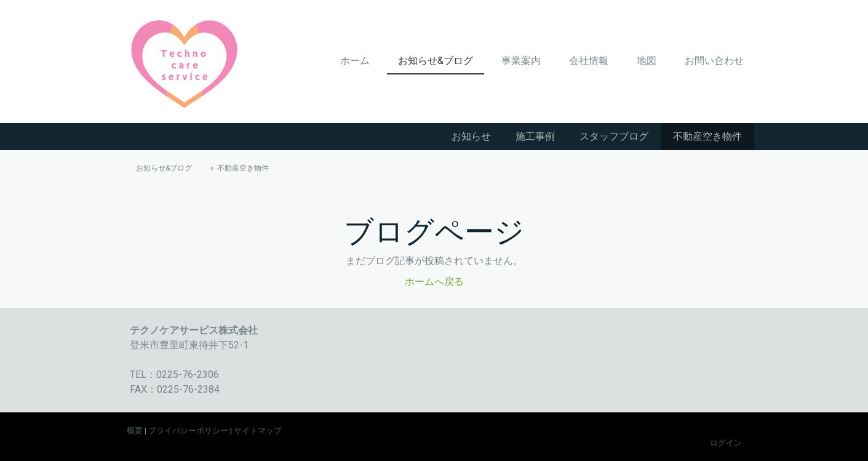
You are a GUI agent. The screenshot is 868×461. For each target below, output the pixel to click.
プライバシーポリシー (188, 431)
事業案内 (521, 61)
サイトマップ (258, 431)
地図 (647, 61)
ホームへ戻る (434, 282)
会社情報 (589, 61)
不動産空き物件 (707, 136)
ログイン (726, 443)
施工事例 (535, 136)
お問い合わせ (714, 61)
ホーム (355, 61)
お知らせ (471, 136)
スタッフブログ (614, 136)
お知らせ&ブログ (436, 61)
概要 (135, 431)
